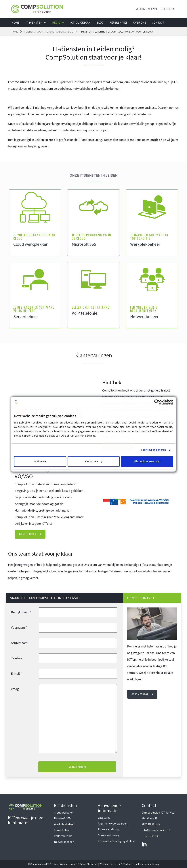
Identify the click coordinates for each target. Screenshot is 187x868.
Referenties (118, 22)
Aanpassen (94, 461)
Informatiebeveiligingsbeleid (116, 841)
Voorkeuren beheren (153, 450)
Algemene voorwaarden (113, 823)
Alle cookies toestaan (147, 461)
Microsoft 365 (84, 244)
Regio (58, 22)
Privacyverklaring (109, 829)
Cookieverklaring (109, 835)
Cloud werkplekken (31, 244)
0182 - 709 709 (148, 9)
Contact (158, 22)
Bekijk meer (30, 534)
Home (16, 22)
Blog (100, 22)
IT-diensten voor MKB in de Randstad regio (48, 32)
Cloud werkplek (64, 812)
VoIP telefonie (85, 313)
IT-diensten (36, 22)
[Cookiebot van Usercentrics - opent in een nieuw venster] (157, 402)
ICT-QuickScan (80, 22)
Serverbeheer (26, 317)
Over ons (140, 22)
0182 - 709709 (142, 694)
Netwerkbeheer (144, 317)
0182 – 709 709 (151, 836)
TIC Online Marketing (87, 864)
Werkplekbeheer (145, 244)
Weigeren (40, 461)
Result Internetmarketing (146, 864)
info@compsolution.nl (156, 830)
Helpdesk (167, 9)
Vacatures (104, 818)
